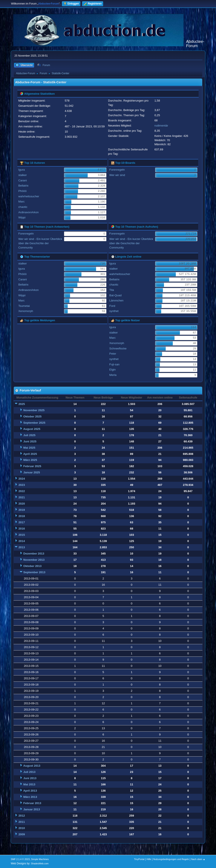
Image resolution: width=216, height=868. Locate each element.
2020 (22, 504)
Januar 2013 (32, 809)
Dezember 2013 (34, 554)
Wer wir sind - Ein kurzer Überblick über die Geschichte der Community (40, 243)
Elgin (113, 370)
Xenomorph (26, 311)
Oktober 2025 (32, 416)
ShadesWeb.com (40, 863)
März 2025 (30, 460)
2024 (22, 479)
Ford (112, 306)
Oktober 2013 (32, 566)
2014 (22, 541)
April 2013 (30, 791)
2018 (22, 516)
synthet (114, 311)
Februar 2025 (32, 466)
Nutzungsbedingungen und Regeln (171, 859)
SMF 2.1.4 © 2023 (20, 859)
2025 (22, 404)
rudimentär (161, 126)
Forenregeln (117, 170)
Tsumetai (24, 306)
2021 (22, 497)
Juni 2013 (30, 778)
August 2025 (32, 429)
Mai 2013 (29, 784)
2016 (22, 529)
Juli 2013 (29, 772)
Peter (113, 354)
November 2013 (34, 560)
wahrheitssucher (29, 196)
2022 (22, 491)
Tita (112, 290)
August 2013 (32, 766)
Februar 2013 (32, 803)
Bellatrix (23, 186)
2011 (22, 822)
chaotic (23, 207)
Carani (22, 180)
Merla (113, 375)
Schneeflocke (118, 348)
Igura (21, 170)
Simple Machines (40, 859)
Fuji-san (114, 364)
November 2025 (34, 410)
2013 (22, 547)
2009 (22, 834)
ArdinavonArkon (28, 212)
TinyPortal (139, 859)
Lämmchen (116, 300)
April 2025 (30, 454)
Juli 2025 (29, 435)
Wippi (22, 217)
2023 (22, 485)
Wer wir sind (117, 175)
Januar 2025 (32, 472)
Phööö (22, 191)
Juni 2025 (30, 441)
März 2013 (30, 797)
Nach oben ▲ (198, 859)
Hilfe (149, 859)
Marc (21, 202)
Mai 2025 (29, 448)
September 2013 (34, 572)
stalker (22, 175)
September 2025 (34, 423)
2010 (22, 828)
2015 (22, 535)
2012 (22, 816)
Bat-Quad (116, 295)
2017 (22, 522)
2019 (22, 510)
